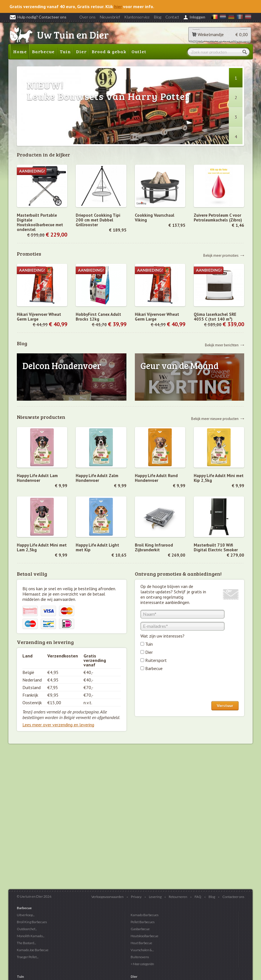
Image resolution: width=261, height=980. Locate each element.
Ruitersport (156, 660)
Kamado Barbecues (145, 915)
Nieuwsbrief (110, 17)
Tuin (65, 51)
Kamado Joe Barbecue (33, 950)
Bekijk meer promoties (221, 255)
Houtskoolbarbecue (145, 936)
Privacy (136, 897)
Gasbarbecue (140, 929)
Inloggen (197, 17)
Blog (158, 17)
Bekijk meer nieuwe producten (215, 418)
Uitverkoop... (26, 915)
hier (118, 6)
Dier (81, 51)
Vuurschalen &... (142, 950)
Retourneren (178, 897)
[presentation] (183, 687)
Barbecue (43, 51)
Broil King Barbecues (32, 922)
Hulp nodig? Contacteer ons (38, 17)
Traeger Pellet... (28, 957)
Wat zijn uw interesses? (162, 636)
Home (20, 51)
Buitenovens (140, 957)
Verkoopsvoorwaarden (108, 897)
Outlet (139, 51)
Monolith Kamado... (31, 936)
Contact (172, 17)
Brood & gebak (109, 51)
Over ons (87, 17)
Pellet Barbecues (143, 922)
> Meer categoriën (142, 964)
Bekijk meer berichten (222, 345)
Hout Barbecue (141, 943)
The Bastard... (26, 943)
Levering (155, 897)
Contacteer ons (233, 897)
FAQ (198, 897)
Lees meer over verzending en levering (58, 725)
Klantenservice (137, 17)
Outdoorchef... (27, 929)
